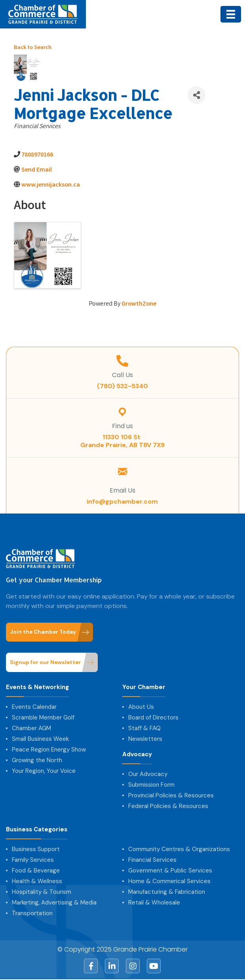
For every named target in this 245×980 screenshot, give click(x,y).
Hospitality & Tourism (42, 892)
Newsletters (145, 739)
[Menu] (231, 14)
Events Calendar (34, 707)
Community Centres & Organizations (179, 849)
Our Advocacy (148, 774)
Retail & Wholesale (154, 903)
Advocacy (137, 754)
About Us (141, 707)
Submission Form (151, 785)
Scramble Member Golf (43, 718)
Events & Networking (37, 687)
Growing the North (37, 760)
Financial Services (152, 860)
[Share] (197, 95)
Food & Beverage (36, 870)
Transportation (32, 913)
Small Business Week (40, 739)
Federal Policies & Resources (168, 806)
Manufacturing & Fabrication (167, 892)
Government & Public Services (170, 870)
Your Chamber (144, 687)
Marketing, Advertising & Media (54, 903)
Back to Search (33, 48)
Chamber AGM (31, 728)
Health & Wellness (37, 881)
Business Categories (37, 830)
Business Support (36, 849)
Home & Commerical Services (169, 881)
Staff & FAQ (144, 728)
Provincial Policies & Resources (171, 795)
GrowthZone (139, 304)
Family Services (33, 860)
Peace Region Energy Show (49, 750)
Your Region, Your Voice (44, 771)
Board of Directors (153, 718)
